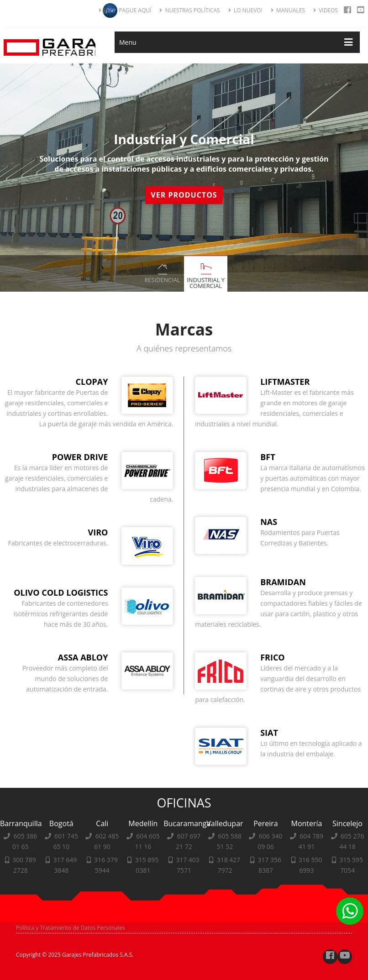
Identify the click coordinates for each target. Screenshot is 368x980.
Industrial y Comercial (206, 283)
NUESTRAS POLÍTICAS (189, 10)
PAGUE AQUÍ (125, 10)
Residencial (162, 280)
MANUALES (288, 10)
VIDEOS (326, 10)
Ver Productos (185, 195)
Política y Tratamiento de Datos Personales (71, 928)
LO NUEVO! (245, 10)
